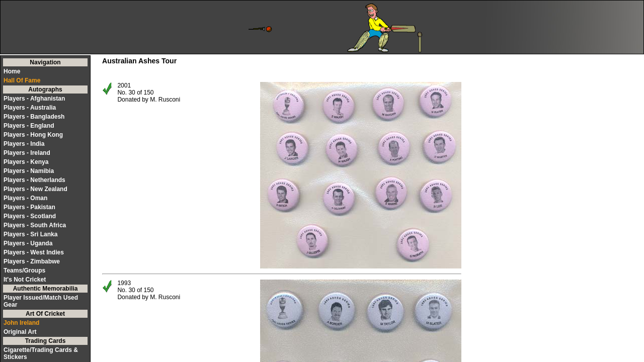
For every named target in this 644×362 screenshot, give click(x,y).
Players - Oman (25, 198)
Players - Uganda (28, 243)
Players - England (29, 126)
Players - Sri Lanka (30, 234)
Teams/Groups (24, 270)
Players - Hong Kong (33, 135)
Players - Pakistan (29, 207)
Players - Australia (30, 108)
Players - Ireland (27, 153)
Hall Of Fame (22, 80)
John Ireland (21, 323)
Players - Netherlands (34, 180)
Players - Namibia (29, 171)
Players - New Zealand (35, 189)
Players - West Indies (34, 252)
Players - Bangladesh (34, 117)
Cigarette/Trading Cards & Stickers (41, 353)
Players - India (24, 144)
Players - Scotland (30, 216)
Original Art (20, 332)
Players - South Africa (35, 225)
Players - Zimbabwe (32, 261)
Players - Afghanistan (34, 99)
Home (12, 71)
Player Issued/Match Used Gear (41, 301)
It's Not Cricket (25, 280)
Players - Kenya (26, 162)
